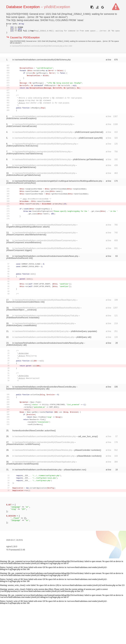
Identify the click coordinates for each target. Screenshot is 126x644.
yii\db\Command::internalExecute (21, 126)
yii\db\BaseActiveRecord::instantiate (22, 318)
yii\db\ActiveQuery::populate (83, 331)
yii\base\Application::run (74, 470)
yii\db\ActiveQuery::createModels (21, 325)
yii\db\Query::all (83, 337)
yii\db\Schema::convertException (21, 118)
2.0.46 (22, 550)
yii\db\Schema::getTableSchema (21, 167)
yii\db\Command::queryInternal (88, 132)
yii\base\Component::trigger (18, 250)
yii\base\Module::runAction (88, 456)
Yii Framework (13, 550)
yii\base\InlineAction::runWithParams (23, 444)
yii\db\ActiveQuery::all (16, 345)
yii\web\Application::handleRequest (22, 464)
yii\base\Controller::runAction (87, 450)
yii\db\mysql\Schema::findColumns (22, 146)
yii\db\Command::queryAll (90, 138)
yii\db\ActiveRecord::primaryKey (20, 183)
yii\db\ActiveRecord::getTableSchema (23, 175)
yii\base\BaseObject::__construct (21, 310)
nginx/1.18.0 (12, 547)
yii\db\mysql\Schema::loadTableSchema (24, 154)
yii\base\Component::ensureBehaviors (23, 242)
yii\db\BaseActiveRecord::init (19, 258)
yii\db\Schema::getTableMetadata (88, 159)
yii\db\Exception (57, 7)
